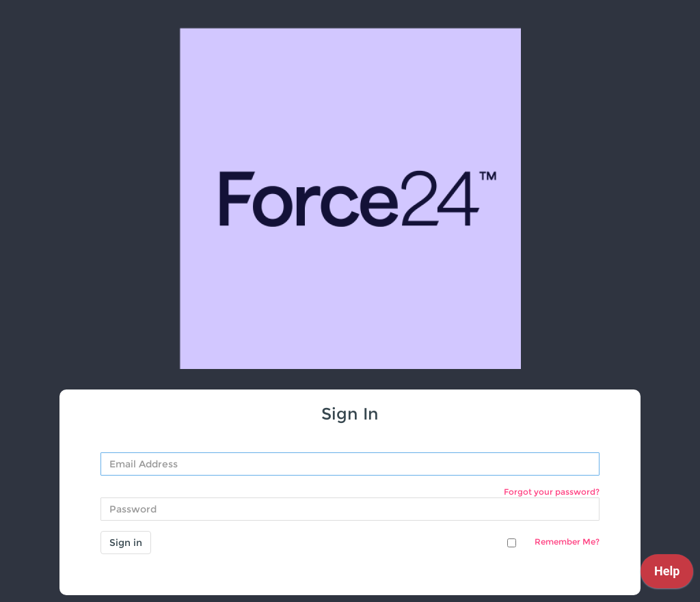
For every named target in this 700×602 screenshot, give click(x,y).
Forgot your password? (552, 492)
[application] (667, 575)
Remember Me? (567, 542)
